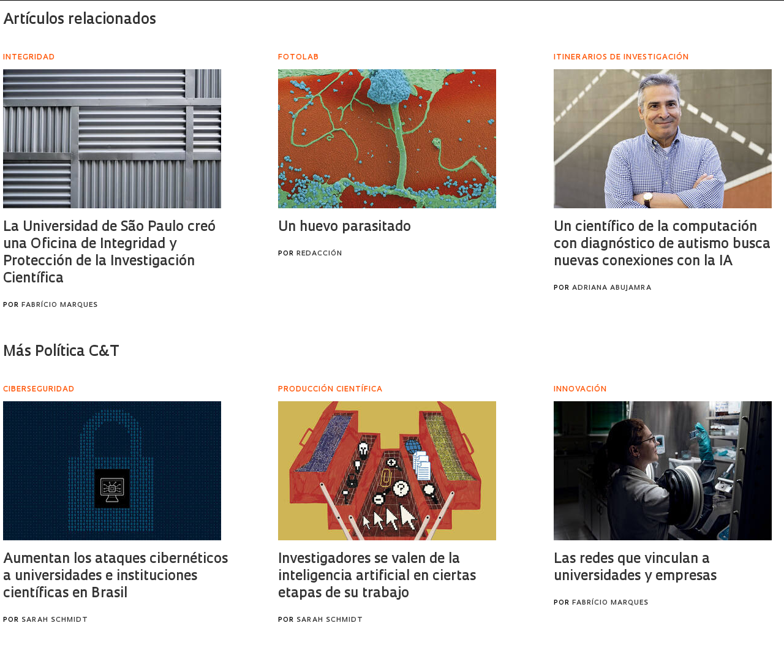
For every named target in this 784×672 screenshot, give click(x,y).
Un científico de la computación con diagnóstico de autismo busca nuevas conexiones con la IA (662, 245)
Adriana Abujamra (612, 288)
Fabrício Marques (60, 305)
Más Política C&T (61, 352)
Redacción (319, 254)
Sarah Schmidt (55, 620)
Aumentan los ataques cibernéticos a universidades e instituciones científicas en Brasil (115, 577)
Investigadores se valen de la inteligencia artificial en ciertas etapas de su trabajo (377, 577)
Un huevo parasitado (345, 228)
